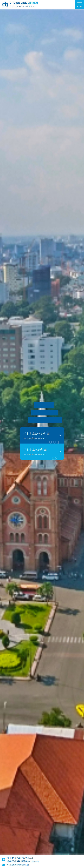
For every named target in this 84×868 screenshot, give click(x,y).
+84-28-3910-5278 (23, 861)
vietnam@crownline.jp (18, 865)
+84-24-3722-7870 (20, 858)
